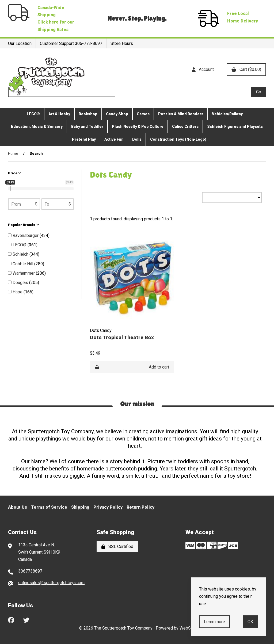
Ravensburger (26, 235)
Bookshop (88, 114)
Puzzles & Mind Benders (181, 114)
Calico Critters (185, 126)
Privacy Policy (108, 507)
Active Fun (114, 139)
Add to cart (132, 367)
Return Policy (140, 507)
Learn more (214, 622)
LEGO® (33, 114)
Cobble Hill (23, 264)
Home (13, 154)
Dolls (137, 139)
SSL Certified (117, 547)
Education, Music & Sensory (37, 126)
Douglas (21, 283)
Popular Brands (24, 225)
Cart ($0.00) (246, 69)
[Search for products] (130, 92)
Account (203, 69)
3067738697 (30, 571)
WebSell (187, 628)
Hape (18, 292)
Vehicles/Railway (227, 114)
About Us (18, 507)
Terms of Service (49, 507)
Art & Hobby (59, 114)
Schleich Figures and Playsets (235, 126)
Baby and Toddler (87, 126)
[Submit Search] (259, 92)
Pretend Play (84, 139)
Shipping (80, 507)
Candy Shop (117, 114)
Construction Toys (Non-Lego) (178, 139)
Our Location (20, 43)
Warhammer (24, 273)
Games (143, 114)
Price (15, 173)
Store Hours (122, 43)
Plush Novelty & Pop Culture (138, 126)
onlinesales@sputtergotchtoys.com (51, 583)
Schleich (21, 254)
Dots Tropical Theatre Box (122, 337)
